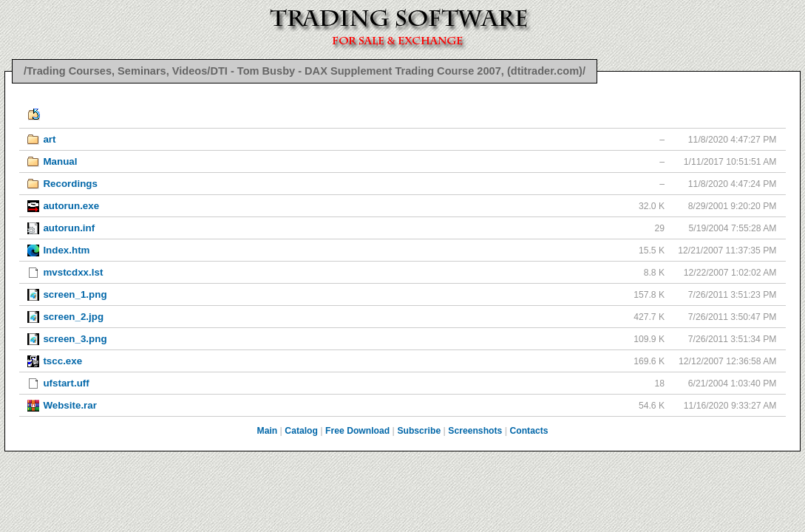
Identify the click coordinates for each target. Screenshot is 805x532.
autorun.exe (71, 206)
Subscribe (419, 431)
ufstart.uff (66, 383)
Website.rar (70, 405)
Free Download (357, 431)
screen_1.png (75, 294)
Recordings (70, 184)
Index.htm (66, 250)
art (49, 139)
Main (268, 431)
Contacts (529, 431)
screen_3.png (75, 339)
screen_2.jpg (73, 317)
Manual (60, 161)
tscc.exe (62, 361)
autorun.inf (69, 228)
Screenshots (475, 431)
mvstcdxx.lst (73, 272)
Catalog (301, 431)
